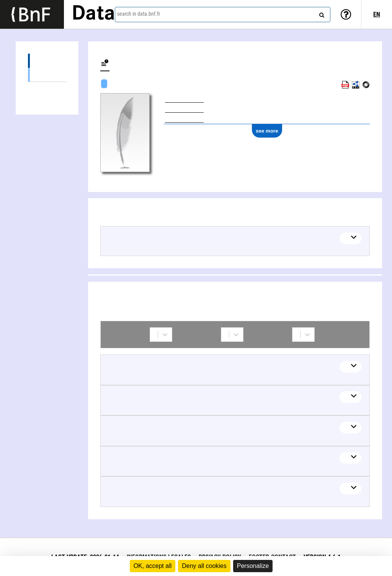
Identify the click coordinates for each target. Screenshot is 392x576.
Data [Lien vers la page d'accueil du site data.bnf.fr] (93, 14)
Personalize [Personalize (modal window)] (253, 566)
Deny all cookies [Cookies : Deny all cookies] (204, 566)
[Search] (321, 13)
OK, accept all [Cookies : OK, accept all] (153, 566)
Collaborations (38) (47, 89)
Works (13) (47, 61)
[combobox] (223, 15)
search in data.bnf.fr (139, 14)
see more (267, 131)
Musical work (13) (47, 75)
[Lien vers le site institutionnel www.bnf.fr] (32, 14)
